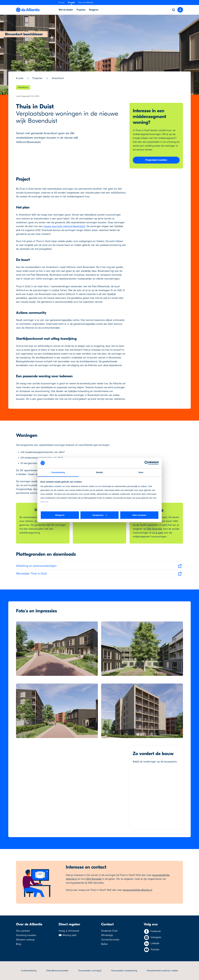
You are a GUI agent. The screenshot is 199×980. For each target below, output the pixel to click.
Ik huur (62, 2)
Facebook (156, 931)
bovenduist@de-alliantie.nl (138, 890)
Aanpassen (100, 515)
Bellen (105, 944)
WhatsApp (107, 935)
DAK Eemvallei (154, 529)
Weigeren (60, 515)
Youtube (155, 949)
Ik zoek (71, 2)
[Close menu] (180, 10)
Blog (19, 944)
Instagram (156, 937)
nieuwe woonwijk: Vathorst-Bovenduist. (65, 226)
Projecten (38, 78)
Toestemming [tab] (58, 472)
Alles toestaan (139, 515)
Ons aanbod (23, 931)
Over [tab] (141, 472)
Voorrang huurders (26, 935)
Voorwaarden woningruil (90, 971)
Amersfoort (58, 78)
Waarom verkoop (25, 940)
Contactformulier (110, 940)
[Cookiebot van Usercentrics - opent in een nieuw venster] (147, 463)
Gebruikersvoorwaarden (57, 971)
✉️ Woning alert (68, 935)
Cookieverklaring (29, 971)
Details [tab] (100, 472)
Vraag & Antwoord (69, 931)
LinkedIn (155, 943)
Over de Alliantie (86, 2)
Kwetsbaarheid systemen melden (163, 971)
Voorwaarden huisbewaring (124, 971)
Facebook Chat (109, 931)
